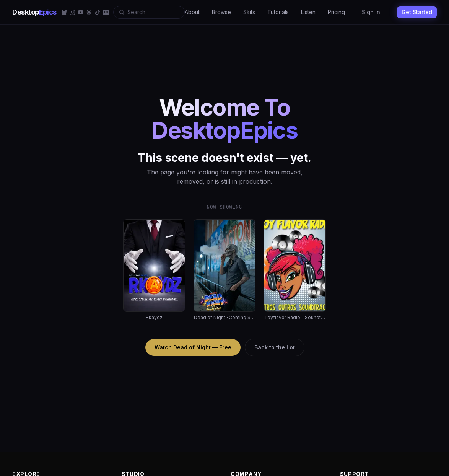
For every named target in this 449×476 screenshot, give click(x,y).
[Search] (149, 12)
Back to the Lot (275, 347)
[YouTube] (81, 12)
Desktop (34, 12)
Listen (308, 12)
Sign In (371, 12)
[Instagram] (72, 12)
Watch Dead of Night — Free (193, 347)
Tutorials (278, 12)
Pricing (336, 12)
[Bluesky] (64, 12)
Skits (249, 12)
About (192, 12)
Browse (221, 12)
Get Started (417, 12)
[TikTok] (98, 12)
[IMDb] (106, 12)
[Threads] (89, 12)
